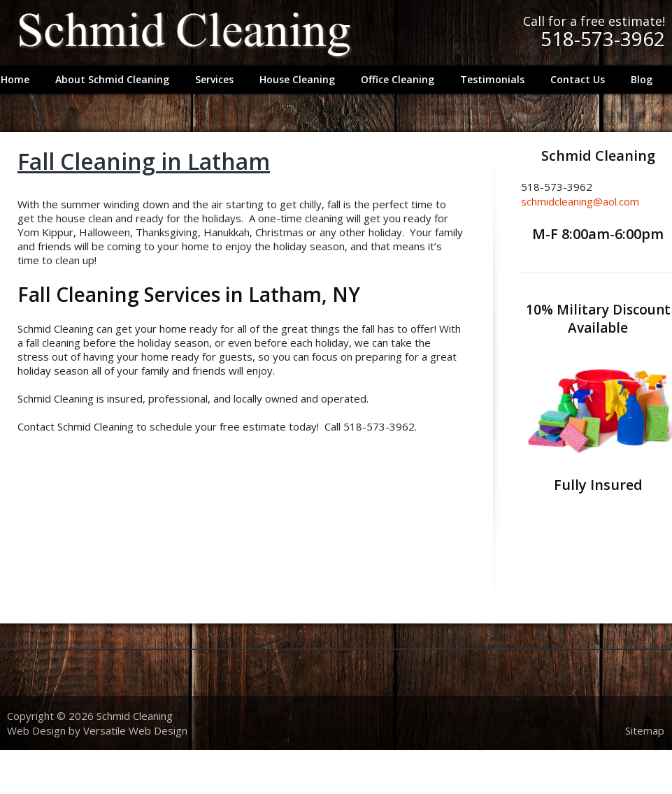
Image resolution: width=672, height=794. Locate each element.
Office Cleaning (398, 79)
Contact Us (578, 79)
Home (15, 79)
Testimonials (492, 79)
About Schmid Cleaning (112, 79)
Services (211, 82)
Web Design (36, 730)
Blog (642, 79)
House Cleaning (297, 79)
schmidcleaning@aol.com (580, 201)
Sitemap (645, 730)
